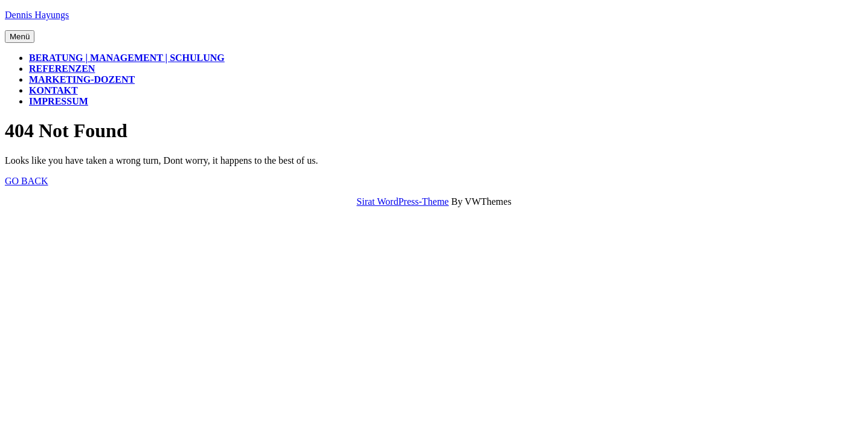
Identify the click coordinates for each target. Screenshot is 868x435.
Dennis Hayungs (37, 15)
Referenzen (62, 69)
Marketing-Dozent (82, 79)
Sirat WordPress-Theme (403, 201)
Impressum (59, 101)
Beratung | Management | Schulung (127, 58)
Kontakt (53, 90)
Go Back (27, 181)
